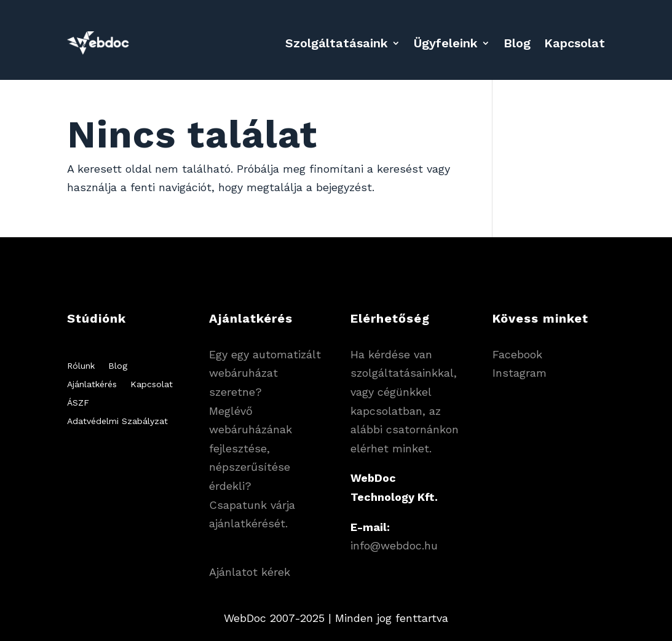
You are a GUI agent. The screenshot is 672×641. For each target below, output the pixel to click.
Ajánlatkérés (92, 384)
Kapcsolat (575, 43)
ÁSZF (78, 403)
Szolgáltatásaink (337, 43)
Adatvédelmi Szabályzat (117, 421)
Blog (517, 43)
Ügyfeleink (446, 43)
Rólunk (81, 366)
